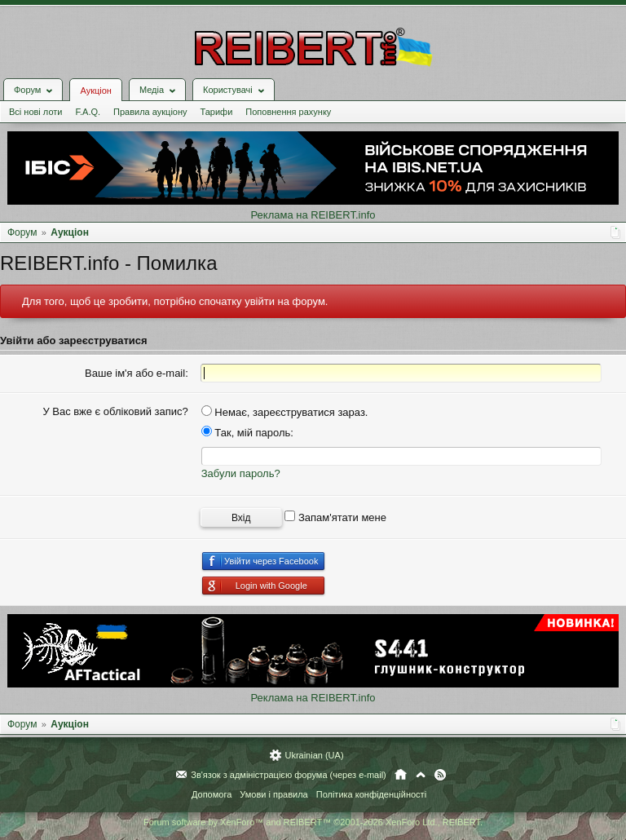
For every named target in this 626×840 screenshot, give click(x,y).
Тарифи (217, 112)
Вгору (421, 775)
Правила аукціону (150, 112)
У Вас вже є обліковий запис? (115, 411)
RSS (440, 775)
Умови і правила (273, 794)
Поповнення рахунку (288, 112)
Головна (401, 775)
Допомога (212, 794)
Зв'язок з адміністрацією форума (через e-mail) (289, 775)
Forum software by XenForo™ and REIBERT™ (313, 822)
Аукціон (95, 91)
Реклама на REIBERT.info (313, 215)
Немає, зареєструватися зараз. (285, 412)
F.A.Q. (88, 112)
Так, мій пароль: (247, 433)
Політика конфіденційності (371, 794)
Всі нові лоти (35, 112)
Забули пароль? (241, 473)
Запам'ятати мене (335, 517)
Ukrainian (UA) (314, 755)
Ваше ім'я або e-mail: (137, 373)
